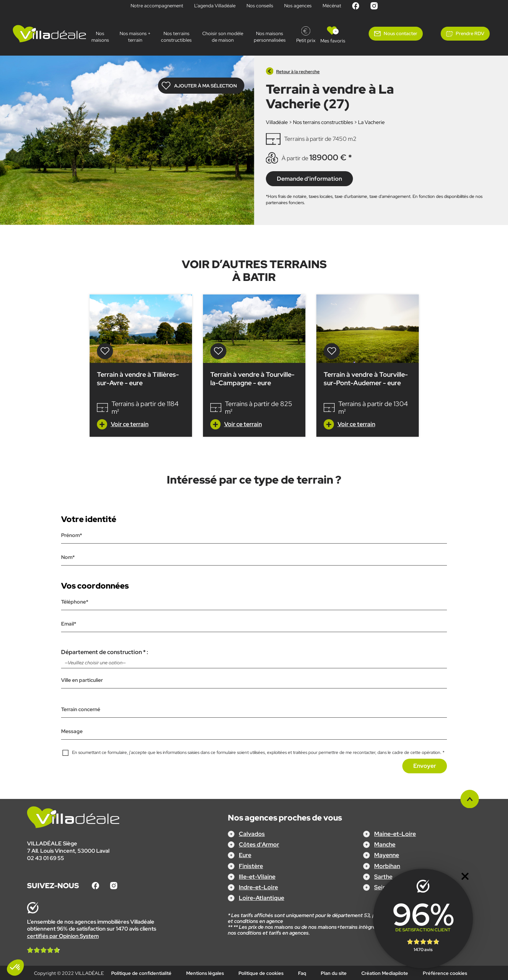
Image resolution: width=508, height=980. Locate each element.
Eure (245, 855)
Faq (302, 973)
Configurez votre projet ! (254, 969)
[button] (15, 968)
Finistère (251, 866)
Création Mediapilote (385, 973)
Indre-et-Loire (258, 887)
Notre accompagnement (157, 6)
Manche (385, 844)
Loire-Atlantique (261, 898)
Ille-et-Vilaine (257, 876)
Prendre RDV (470, 33)
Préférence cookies (445, 973)
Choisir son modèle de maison (223, 37)
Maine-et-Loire (395, 834)
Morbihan (387, 866)
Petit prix (306, 40)
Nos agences (298, 6)
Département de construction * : (254, 658)
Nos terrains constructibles (176, 37)
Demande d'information (309, 178)
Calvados (252, 834)
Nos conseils (260, 6)
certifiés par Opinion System (63, 936)
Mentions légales (205, 973)
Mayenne (387, 855)
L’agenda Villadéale (215, 6)
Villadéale (277, 122)
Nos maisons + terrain (135, 37)
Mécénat (332, 6)
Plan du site (334, 973)
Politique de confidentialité (141, 973)
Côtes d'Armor (259, 844)
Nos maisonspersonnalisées (270, 37)
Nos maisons (100, 37)
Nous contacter (400, 33)
